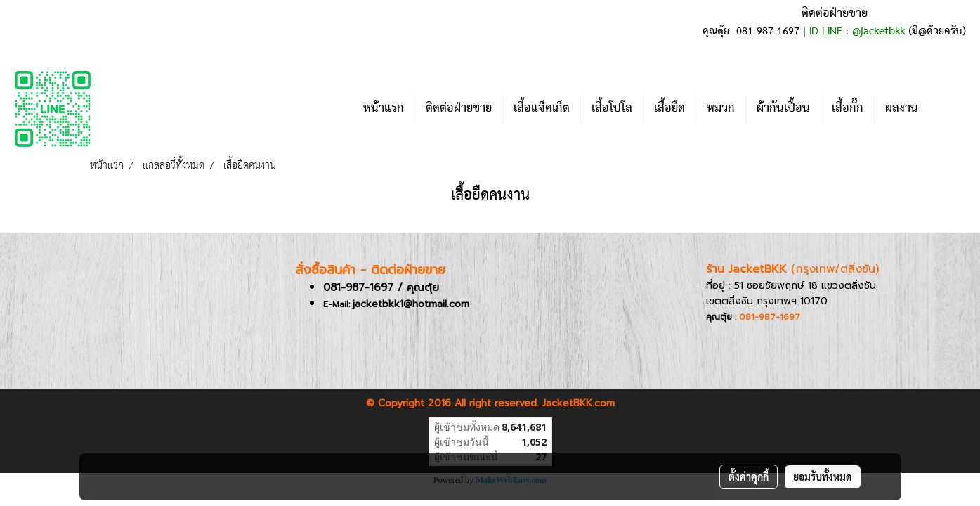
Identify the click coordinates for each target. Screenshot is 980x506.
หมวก (721, 109)
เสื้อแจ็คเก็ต (542, 109)
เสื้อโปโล (612, 109)
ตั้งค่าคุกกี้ (749, 476)
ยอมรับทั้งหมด (823, 476)
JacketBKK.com (579, 403)
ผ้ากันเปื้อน (783, 109)
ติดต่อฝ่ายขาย (459, 109)
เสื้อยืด (669, 109)
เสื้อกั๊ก (848, 109)
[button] (950, 109)
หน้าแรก (384, 109)
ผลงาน (902, 109)
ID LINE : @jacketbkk (857, 32)
